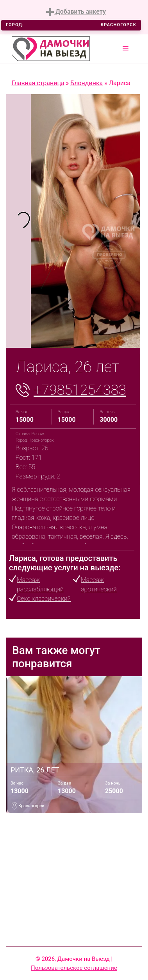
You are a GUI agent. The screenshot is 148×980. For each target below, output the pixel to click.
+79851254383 (80, 390)
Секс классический (44, 599)
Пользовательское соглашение (74, 968)
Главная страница (38, 83)
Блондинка (86, 83)
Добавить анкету (76, 12)
